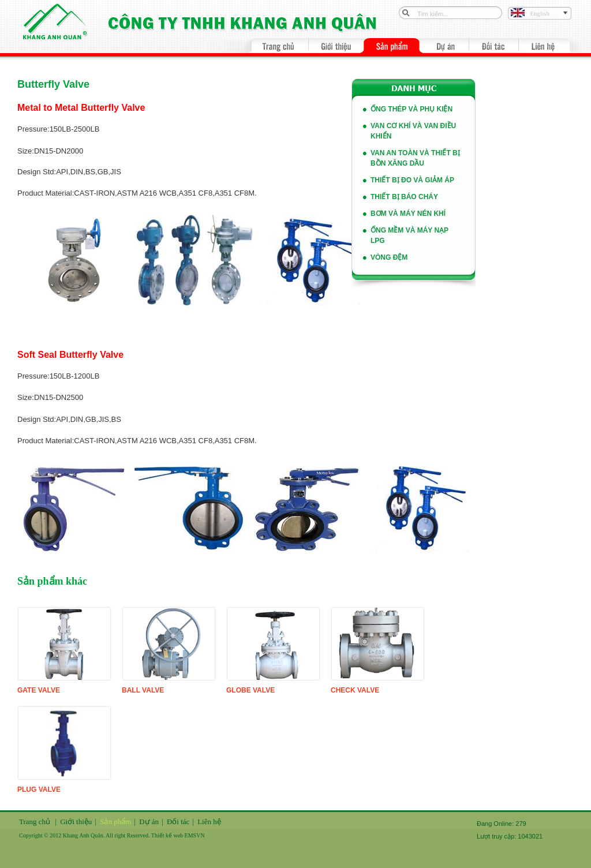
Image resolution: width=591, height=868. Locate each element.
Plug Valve (39, 790)
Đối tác (178, 822)
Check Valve (355, 690)
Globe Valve (250, 690)
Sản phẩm (115, 822)
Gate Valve (39, 690)
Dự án (149, 822)
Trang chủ (35, 822)
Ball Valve (143, 690)
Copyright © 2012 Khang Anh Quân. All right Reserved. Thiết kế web (102, 835)
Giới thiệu (76, 822)
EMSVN (195, 835)
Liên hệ (209, 822)
